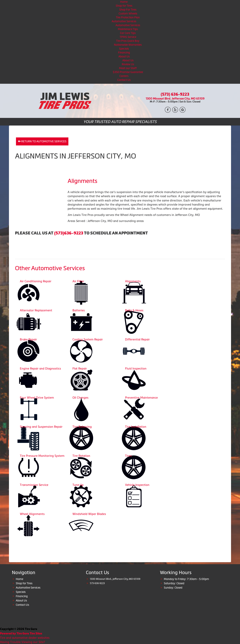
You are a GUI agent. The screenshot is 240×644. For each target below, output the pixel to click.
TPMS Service (128, 37)
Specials (124, 49)
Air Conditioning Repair (36, 281)
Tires (128, 456)
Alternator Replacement (36, 310)
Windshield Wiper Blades (89, 514)
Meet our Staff (128, 68)
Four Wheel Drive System (37, 398)
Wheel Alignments (32, 514)
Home (124, 2)
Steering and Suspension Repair (41, 427)
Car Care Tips (128, 33)
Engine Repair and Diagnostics (40, 368)
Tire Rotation (81, 456)
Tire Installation (136, 427)
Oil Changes (80, 398)
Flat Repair (80, 368)
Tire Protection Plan (128, 17)
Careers (124, 76)
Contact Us (124, 80)
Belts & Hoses (134, 310)
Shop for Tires (124, 6)
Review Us (128, 64)
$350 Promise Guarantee (128, 72)
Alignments (133, 281)
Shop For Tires (128, 10)
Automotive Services (124, 21)
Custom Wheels (128, 13)
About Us (124, 56)
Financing (124, 53)
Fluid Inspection (136, 368)
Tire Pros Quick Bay (128, 41)
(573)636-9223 (69, 233)
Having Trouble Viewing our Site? (22, 642)
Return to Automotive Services (42, 141)
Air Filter (78, 281)
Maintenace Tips (128, 29)
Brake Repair (28, 339)
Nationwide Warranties (128, 45)
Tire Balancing (82, 427)
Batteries (79, 310)
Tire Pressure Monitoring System (42, 456)
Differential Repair (137, 339)
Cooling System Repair (88, 339)
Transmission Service (34, 485)
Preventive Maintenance (141, 398)
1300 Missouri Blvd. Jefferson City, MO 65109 (175, 98)
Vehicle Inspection (137, 485)
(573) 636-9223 (175, 94)
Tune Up (78, 485)
